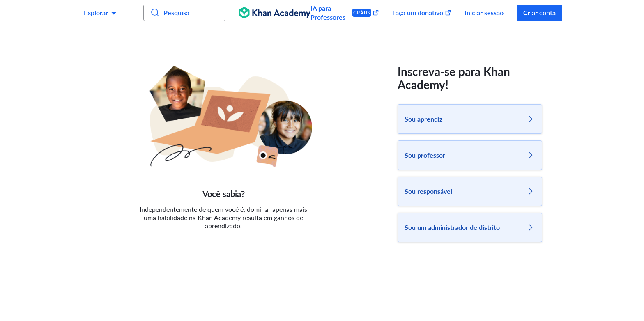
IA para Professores (345, 13)
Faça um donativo (422, 13)
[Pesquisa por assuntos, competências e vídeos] (184, 13)
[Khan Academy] (275, 13)
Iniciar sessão (484, 13)
